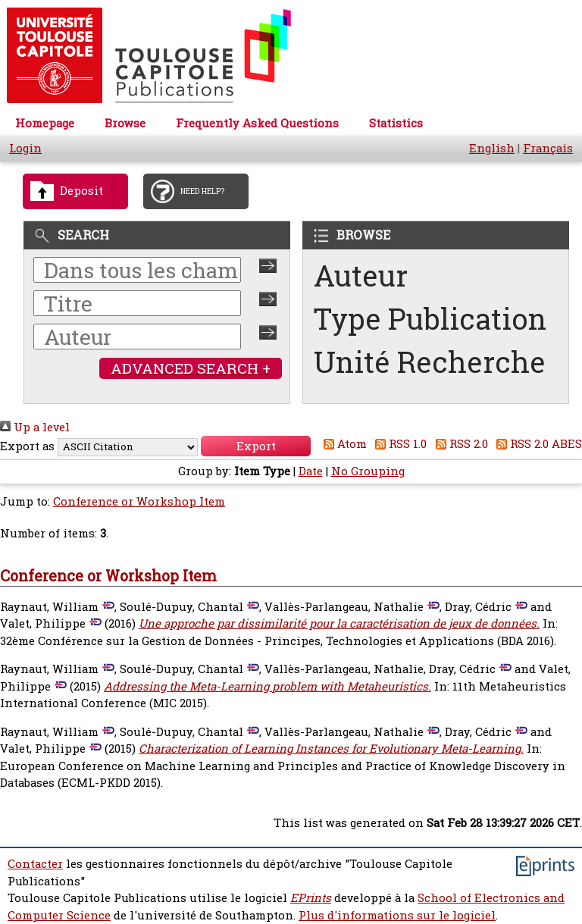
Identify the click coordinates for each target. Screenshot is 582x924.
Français (548, 148)
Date (311, 471)
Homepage (45, 123)
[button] (256, 446)
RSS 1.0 (399, 444)
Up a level (35, 427)
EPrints (311, 898)
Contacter (35, 864)
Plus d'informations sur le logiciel (397, 915)
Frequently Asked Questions (257, 123)
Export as (27, 446)
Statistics (396, 123)
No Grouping (368, 471)
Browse (125, 123)
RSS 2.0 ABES (537, 444)
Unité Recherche (430, 362)
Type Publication (430, 319)
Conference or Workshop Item (139, 501)
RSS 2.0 (459, 444)
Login (25, 148)
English (492, 148)
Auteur (361, 276)
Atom (342, 444)
